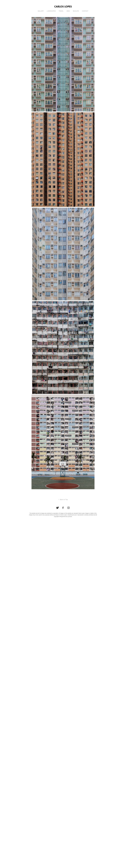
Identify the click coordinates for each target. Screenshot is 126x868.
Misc (68, 11)
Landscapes (51, 11)
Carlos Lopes (63, 7)
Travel (61, 11)
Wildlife (76, 11)
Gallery (41, 11)
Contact (85, 11)
